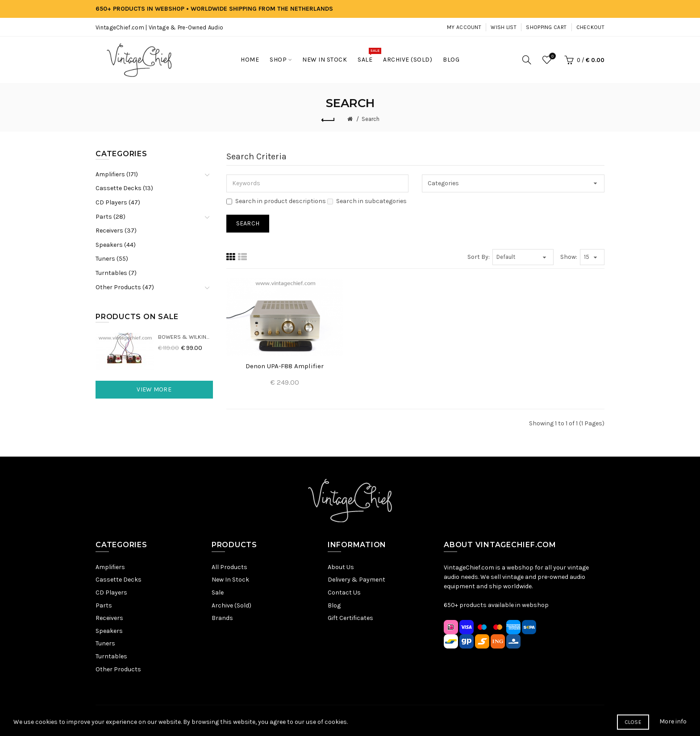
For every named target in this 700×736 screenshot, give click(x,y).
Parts (104, 605)
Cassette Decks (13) (124, 188)
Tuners (105, 643)
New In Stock (230, 580)
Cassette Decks (119, 580)
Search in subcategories (367, 201)
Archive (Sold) (231, 605)
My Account (464, 27)
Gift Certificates (350, 618)
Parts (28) (110, 217)
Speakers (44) (116, 245)
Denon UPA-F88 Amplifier (285, 366)
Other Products (118, 669)
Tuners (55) (112, 259)
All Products (229, 567)
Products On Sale (137, 317)
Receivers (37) (116, 231)
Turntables (111, 656)
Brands (222, 618)
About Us (341, 567)
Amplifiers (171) (117, 174)
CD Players (111, 593)
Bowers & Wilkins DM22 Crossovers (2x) (185, 337)
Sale (218, 593)
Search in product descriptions (276, 201)
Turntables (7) (116, 273)
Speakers (109, 631)
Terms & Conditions (355, 720)
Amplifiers (110, 567)
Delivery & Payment (356, 580)
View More (154, 389)
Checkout (590, 27)
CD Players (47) (118, 202)
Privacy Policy (302, 720)
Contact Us (344, 593)
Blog (334, 605)
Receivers (109, 618)
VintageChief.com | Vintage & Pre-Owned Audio (159, 27)
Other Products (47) (125, 287)
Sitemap (265, 720)
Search (371, 119)
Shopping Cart (546, 27)
